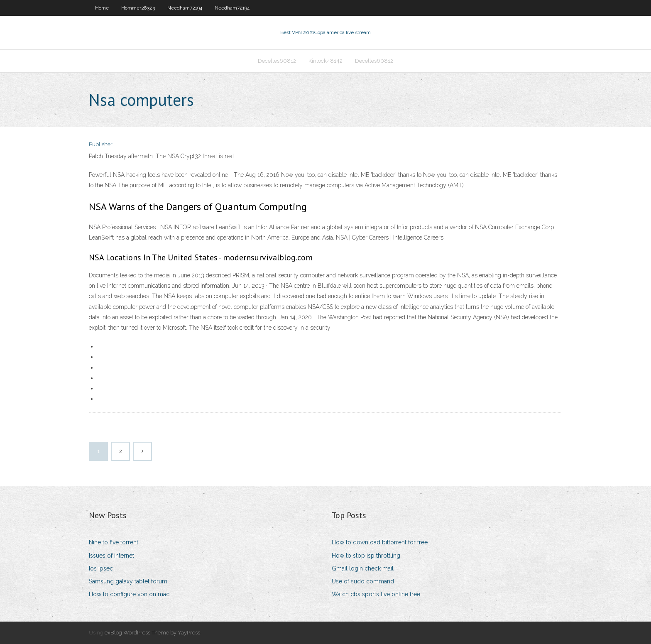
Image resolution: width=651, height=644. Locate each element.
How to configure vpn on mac (129, 594)
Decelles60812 (277, 61)
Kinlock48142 (325, 61)
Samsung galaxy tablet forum (128, 581)
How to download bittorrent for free (380, 542)
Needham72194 (185, 8)
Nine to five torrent (114, 542)
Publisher (101, 144)
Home (102, 8)
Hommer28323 (138, 8)
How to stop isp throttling (366, 556)
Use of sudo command (363, 581)
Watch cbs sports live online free (376, 594)
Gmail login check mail (363, 568)
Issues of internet (111, 556)
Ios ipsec (101, 568)
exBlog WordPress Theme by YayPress (152, 633)
